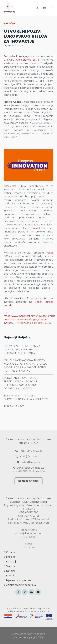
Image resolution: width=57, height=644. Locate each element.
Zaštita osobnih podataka (20, 585)
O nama (10, 552)
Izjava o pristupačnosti (18, 580)
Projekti (10, 557)
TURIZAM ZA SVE (14, 406)
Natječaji (10, 562)
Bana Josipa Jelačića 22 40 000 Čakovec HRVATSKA (28, 469)
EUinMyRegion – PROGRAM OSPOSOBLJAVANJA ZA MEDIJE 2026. (26, 397)
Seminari (10, 566)
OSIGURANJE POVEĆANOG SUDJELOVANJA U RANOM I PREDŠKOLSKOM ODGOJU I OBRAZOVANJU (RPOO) (20, 383)
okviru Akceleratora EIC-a (23, 60)
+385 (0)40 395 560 (28, 451)
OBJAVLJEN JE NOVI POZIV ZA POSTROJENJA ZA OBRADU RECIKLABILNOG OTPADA (22, 350)
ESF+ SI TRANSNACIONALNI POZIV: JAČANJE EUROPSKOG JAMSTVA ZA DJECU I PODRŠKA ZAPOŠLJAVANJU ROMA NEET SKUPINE (25, 366)
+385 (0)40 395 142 (29, 457)
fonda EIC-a (38, 228)
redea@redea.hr (28, 462)
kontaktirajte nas (28, 481)
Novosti (9, 571)
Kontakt (10, 576)
